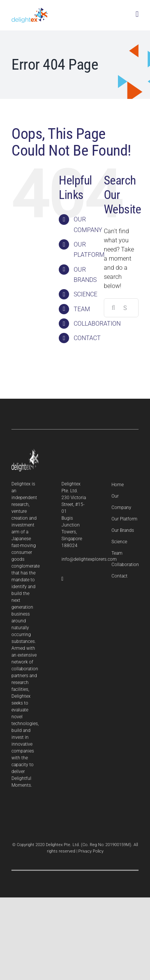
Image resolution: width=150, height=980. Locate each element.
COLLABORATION (97, 324)
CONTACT (87, 338)
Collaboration (125, 565)
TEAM (82, 309)
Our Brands (123, 530)
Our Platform (124, 519)
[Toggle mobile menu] (137, 14)
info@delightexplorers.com (89, 559)
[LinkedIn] (62, 579)
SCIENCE (85, 294)
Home (118, 485)
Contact (119, 576)
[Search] (113, 308)
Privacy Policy (91, 851)
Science (119, 542)
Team (117, 553)
